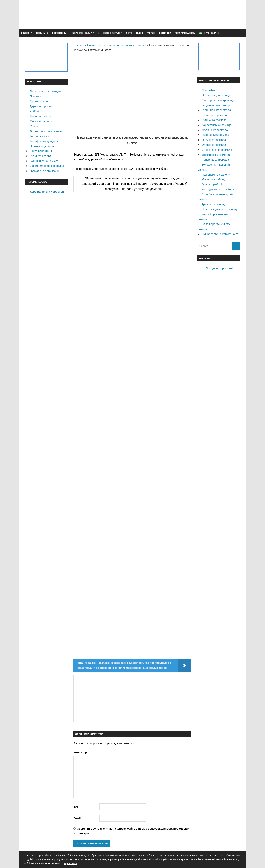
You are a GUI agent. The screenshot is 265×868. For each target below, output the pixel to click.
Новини (41, 33)
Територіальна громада (45, 91)
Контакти (165, 33)
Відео (140, 33)
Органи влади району (216, 95)
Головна (27, 33)
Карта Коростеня (41, 151)
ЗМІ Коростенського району (220, 234)
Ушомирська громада (216, 155)
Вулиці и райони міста (44, 161)
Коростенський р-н (84, 33)
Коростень (59, 33)
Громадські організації (44, 171)
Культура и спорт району (218, 189)
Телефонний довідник (44, 141)
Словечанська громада (217, 150)
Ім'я (76, 807)
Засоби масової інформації (47, 166)
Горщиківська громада (216, 110)
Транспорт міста (40, 116)
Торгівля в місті (40, 136)
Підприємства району (216, 174)
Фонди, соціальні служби (46, 131)
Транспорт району (213, 204)
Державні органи (41, 106)
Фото (129, 33)
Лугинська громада (214, 120)
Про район (208, 90)
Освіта (34, 126)
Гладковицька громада (216, 105)
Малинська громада (215, 130)
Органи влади (39, 101)
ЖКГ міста (36, 111)
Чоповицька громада (215, 159)
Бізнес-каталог (112, 33)
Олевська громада (214, 145)
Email (77, 818)
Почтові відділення (42, 146)
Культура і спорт (40, 156)
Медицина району (213, 179)
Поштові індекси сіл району (219, 209)
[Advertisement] (178, 14)
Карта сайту (70, 863)
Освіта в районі (212, 184)
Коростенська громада (216, 125)
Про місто (36, 96)
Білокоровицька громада (218, 100)
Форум (151, 33)
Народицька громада (215, 135)
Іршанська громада (214, 115)
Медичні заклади (41, 121)
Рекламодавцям (185, 33)
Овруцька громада (214, 140)
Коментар (80, 752)
